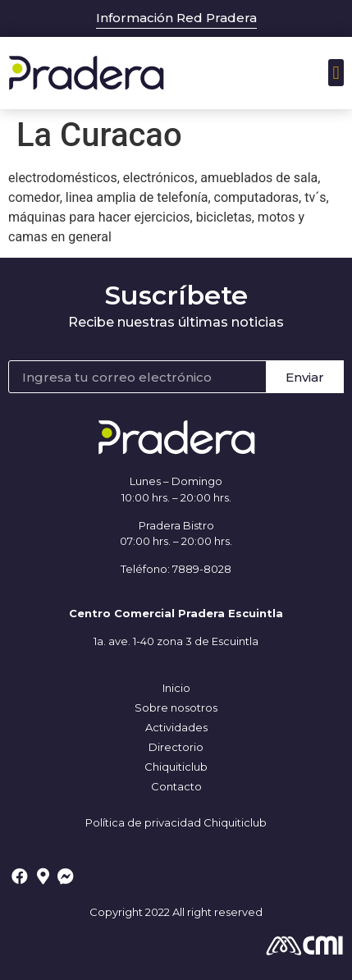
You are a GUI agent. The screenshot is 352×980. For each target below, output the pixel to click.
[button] (336, 73)
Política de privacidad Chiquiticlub (176, 822)
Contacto (176, 786)
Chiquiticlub (176, 767)
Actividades (176, 727)
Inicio (176, 688)
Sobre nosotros (176, 708)
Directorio (176, 747)
